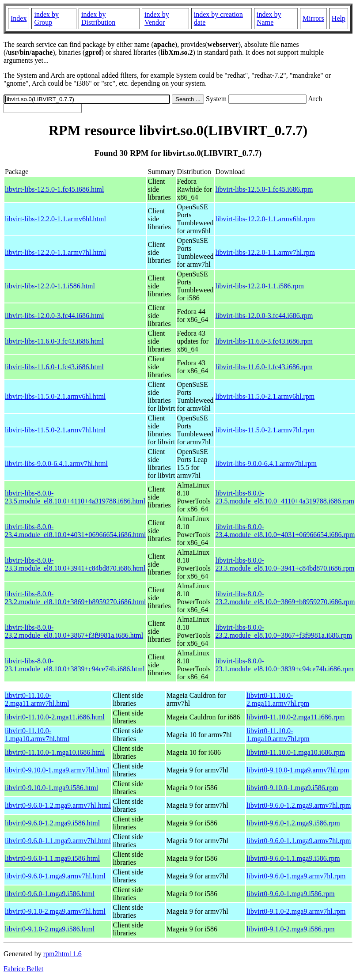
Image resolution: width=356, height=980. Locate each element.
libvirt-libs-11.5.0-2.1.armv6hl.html (55, 396)
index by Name (269, 18)
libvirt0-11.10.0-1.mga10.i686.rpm (296, 752)
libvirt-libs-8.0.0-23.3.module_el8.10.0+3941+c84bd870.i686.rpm (285, 564)
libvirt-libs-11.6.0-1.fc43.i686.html (54, 367)
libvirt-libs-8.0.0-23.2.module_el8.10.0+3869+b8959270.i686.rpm (285, 598)
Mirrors (313, 18)
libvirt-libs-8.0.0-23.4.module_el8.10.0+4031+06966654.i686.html (75, 531)
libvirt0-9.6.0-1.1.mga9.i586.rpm (293, 858)
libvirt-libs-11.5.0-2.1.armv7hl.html (55, 430)
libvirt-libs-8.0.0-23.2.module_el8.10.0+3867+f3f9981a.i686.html (74, 631)
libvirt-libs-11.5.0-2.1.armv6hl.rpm (265, 396)
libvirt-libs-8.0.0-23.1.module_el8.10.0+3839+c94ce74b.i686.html (75, 665)
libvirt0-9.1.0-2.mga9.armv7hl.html (55, 911)
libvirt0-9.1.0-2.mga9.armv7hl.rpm (296, 911)
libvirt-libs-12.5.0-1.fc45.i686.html (54, 189)
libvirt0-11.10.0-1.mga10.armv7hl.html (37, 735)
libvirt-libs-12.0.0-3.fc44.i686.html (54, 316)
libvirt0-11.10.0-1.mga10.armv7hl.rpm (278, 735)
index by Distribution (98, 18)
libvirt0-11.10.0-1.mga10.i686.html (55, 752)
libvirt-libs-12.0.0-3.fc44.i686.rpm (264, 316)
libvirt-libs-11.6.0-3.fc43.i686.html (54, 341)
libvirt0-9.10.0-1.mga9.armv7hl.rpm (298, 770)
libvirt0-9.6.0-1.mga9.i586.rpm (291, 894)
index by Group (46, 18)
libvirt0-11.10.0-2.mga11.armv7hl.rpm (278, 699)
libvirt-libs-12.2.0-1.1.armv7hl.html (55, 252)
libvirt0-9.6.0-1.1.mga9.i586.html (52, 858)
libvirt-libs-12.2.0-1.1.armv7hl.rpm (265, 252)
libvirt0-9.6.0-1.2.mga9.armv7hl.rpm (299, 805)
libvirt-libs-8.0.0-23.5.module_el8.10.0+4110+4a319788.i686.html (75, 497)
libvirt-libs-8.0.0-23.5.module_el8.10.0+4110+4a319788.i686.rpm (285, 497)
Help (339, 18)
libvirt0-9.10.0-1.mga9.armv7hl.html (57, 770)
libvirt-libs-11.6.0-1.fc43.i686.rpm (264, 367)
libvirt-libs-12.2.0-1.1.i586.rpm (260, 286)
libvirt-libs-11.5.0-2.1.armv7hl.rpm (265, 430)
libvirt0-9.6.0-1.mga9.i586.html (50, 894)
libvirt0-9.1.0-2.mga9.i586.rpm (291, 929)
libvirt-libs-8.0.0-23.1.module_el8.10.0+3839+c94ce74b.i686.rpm (285, 665)
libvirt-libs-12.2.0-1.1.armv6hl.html (55, 219)
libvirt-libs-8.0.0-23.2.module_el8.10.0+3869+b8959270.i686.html (75, 598)
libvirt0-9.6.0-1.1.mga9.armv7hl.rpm (299, 841)
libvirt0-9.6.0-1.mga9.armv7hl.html (55, 876)
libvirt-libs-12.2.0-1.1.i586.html (50, 286)
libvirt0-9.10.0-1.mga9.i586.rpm (292, 788)
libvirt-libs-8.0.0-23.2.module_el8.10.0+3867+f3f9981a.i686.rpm (284, 631)
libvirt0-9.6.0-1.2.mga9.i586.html (52, 823)
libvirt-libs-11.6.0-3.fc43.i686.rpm (264, 341)
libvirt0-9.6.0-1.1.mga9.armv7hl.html (58, 841)
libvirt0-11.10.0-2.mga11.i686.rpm (295, 717)
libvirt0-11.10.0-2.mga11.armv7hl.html (37, 699)
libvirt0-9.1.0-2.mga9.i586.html (50, 929)
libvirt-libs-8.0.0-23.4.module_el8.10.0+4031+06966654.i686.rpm (285, 531)
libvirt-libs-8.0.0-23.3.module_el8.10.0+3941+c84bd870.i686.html (75, 564)
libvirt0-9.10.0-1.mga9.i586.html (51, 788)
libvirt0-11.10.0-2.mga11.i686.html (55, 717)
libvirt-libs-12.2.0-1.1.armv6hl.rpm (265, 219)
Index (19, 18)
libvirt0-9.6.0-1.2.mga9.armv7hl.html (58, 805)
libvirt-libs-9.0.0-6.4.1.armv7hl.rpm (266, 464)
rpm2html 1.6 (62, 954)
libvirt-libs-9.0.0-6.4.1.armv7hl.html (56, 464)
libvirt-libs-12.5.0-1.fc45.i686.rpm (264, 189)
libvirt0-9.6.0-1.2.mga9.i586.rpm (293, 823)
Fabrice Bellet (23, 969)
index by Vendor (157, 18)
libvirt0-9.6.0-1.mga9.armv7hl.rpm (296, 876)
